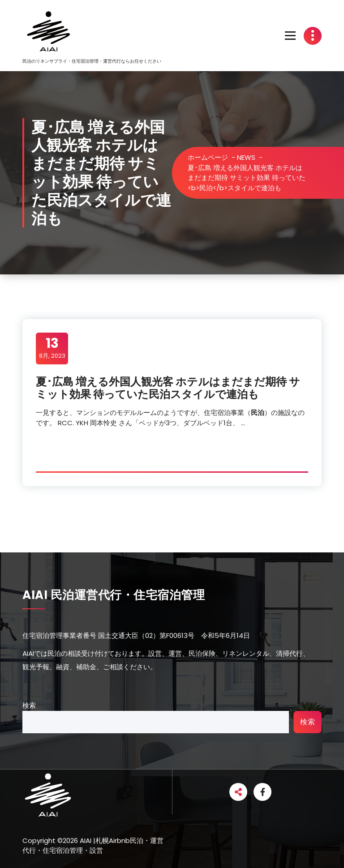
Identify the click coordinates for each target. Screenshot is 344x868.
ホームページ (208, 157)
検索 (29, 705)
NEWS (246, 157)
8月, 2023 (52, 348)
